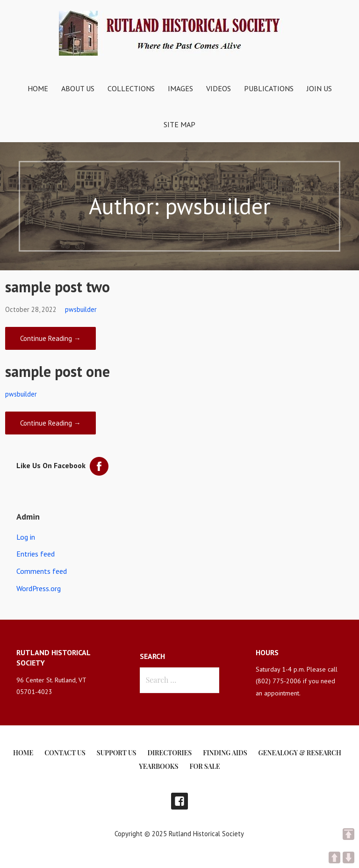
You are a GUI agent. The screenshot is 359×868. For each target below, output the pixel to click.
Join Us (319, 88)
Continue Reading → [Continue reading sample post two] (50, 338)
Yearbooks (158, 766)
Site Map (179, 124)
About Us (78, 88)
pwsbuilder (81, 309)
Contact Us (65, 753)
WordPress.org (39, 588)
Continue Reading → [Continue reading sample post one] (50, 423)
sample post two (57, 287)
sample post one (57, 371)
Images (180, 88)
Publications (269, 88)
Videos (219, 88)
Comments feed (42, 571)
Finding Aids (225, 753)
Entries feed (36, 554)
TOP (348, 834)
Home (38, 88)
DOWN (348, 857)
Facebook (179, 801)
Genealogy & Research (300, 753)
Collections (131, 88)
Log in (26, 537)
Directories (170, 753)
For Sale (205, 766)
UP (334, 857)
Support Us (117, 753)
